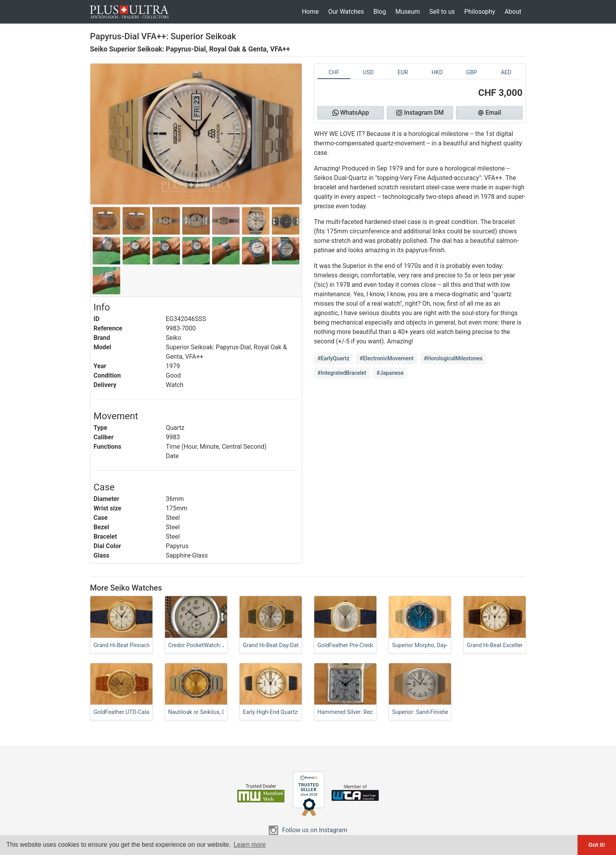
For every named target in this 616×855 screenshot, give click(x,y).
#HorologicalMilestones (453, 358)
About (513, 12)
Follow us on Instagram (315, 830)
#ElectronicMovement (386, 358)
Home (310, 12)
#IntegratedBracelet (342, 373)
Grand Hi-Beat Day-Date (272, 645)
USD (368, 72)
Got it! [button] (597, 845)
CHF (334, 72)
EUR (403, 72)
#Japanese (390, 373)
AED (506, 72)
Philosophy (480, 12)
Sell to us (442, 12)
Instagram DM (420, 113)
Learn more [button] (250, 845)
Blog (379, 12)
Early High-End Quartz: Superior (282, 712)
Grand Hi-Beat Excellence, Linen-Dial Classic (522, 645)
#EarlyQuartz (333, 358)
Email (489, 113)
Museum (407, 12)
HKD (437, 72)
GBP (472, 72)
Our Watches (346, 12)
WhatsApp (351, 113)
